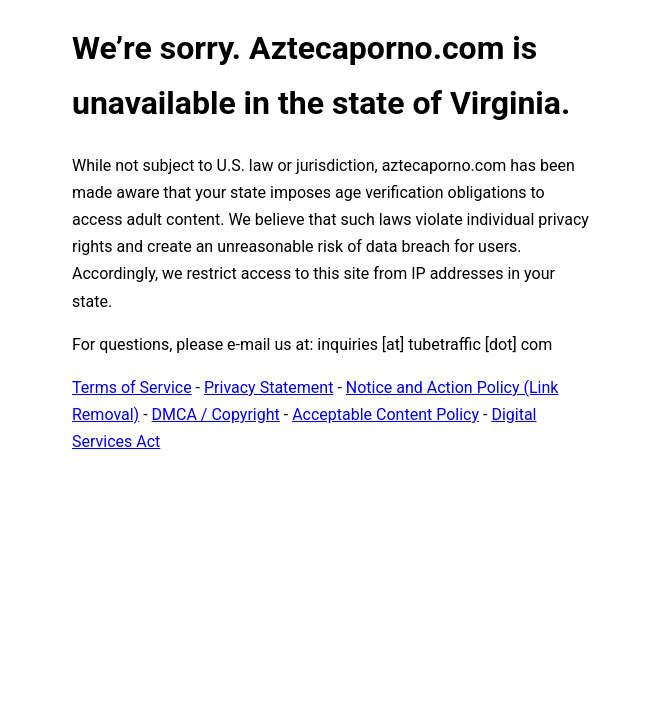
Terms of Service (132, 387)
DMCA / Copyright (216, 414)
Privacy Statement (268, 387)
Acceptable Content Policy (385, 414)
